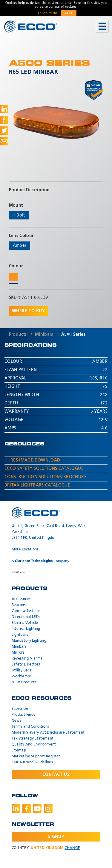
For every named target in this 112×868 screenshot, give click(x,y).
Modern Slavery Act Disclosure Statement (48, 733)
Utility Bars (21, 671)
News (16, 721)
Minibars (44, 335)
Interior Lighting (26, 629)
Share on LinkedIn (4, 109)
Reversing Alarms (27, 659)
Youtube (37, 809)
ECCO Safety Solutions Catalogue (44, 469)
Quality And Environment (34, 745)
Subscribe (20, 709)
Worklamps (22, 676)
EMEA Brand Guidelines (32, 762)
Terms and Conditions (30, 727)
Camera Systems (26, 611)
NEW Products (24, 682)
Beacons (19, 605)
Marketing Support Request (36, 756)
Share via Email (4, 141)
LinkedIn (16, 809)
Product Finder (24, 715)
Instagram (48, 809)
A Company (40, 561)
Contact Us (56, 775)
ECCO (31, 27)
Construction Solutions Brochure (46, 477)
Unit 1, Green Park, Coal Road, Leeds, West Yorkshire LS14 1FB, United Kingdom (49, 532)
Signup (56, 837)
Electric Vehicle (25, 623)
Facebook (27, 809)
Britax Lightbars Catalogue (37, 485)
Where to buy (29, 311)
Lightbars (20, 635)
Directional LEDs (26, 617)
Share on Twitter (4, 131)
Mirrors (18, 653)
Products (18, 335)
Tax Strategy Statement (33, 739)
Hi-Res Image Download (32, 460)
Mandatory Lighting (29, 641)
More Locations (25, 550)
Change (72, 848)
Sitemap (19, 751)
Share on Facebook (4, 120)
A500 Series (73, 335)
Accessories (22, 599)
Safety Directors (26, 665)
